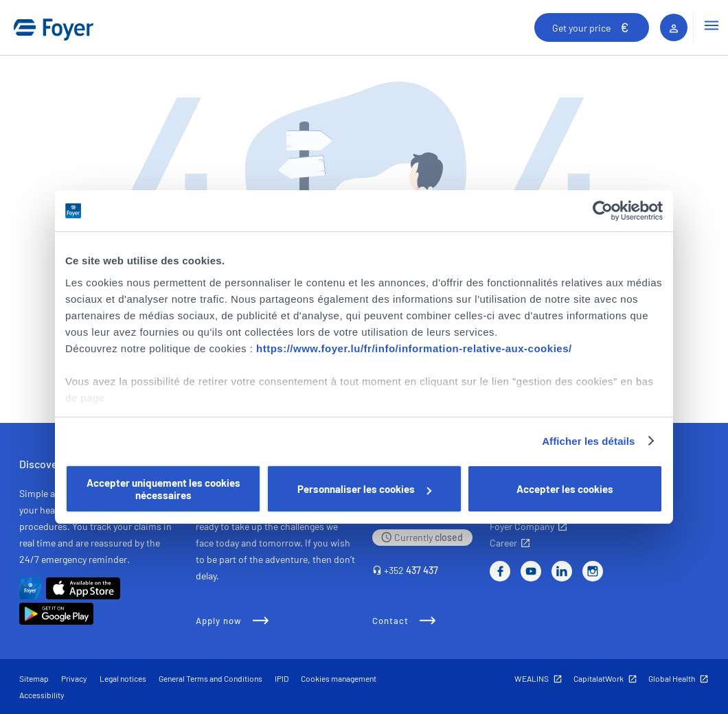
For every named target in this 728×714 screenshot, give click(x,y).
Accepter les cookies (565, 489)
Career (503, 543)
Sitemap (34, 678)
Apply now (219, 621)
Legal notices (123, 678)
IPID (282, 678)
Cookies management (339, 678)
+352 (411, 570)
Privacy (74, 678)
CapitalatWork (599, 678)
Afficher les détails (588, 441)
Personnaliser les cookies (364, 489)
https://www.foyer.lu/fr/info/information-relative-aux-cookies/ (414, 348)
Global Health (672, 678)
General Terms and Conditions (211, 678)
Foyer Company (522, 526)
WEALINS (532, 678)
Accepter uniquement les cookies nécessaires (163, 489)
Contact (390, 621)
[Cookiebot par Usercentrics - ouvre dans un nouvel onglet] (603, 211)
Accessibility (42, 695)
